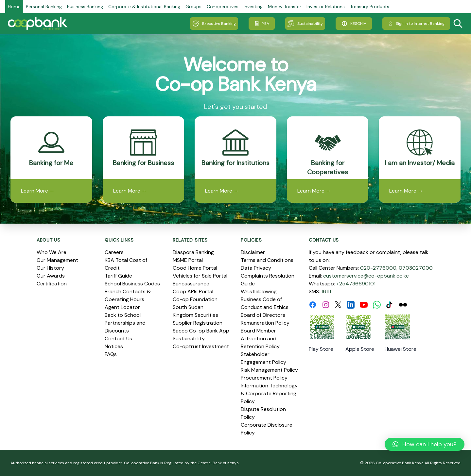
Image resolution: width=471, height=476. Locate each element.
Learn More (38, 191)
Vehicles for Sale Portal (200, 276)
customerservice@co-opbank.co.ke (366, 276)
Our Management (57, 260)
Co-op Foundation (195, 299)
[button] (425, 444)
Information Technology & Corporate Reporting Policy (269, 393)
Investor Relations (326, 7)
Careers (114, 252)
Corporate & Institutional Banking (144, 7)
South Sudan (188, 307)
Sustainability (305, 24)
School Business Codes (132, 284)
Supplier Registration (198, 323)
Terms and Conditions (267, 260)
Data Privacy (256, 268)
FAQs (111, 354)
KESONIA (354, 24)
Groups (193, 7)
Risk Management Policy (269, 370)
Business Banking (85, 7)
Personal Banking (44, 7)
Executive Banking (214, 24)
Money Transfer (285, 7)
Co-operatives (223, 7)
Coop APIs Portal (193, 291)
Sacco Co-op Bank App (201, 331)
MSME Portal (188, 260)
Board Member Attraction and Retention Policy (260, 339)
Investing (253, 7)
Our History (50, 268)
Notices (114, 346)
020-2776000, (379, 268)
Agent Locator (122, 307)
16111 (326, 291)
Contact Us (118, 339)
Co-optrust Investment (201, 346)
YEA (262, 24)
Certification (52, 284)
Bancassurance (191, 284)
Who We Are (52, 252)
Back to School (123, 315)
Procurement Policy (264, 378)
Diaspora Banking (193, 252)
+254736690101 (356, 284)
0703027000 (416, 268)
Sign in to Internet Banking (416, 24)
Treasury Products (370, 7)
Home (14, 7)
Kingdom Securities (195, 315)
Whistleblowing (259, 291)
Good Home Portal (195, 268)
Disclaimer (253, 252)
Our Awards (51, 276)
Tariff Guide (118, 276)
